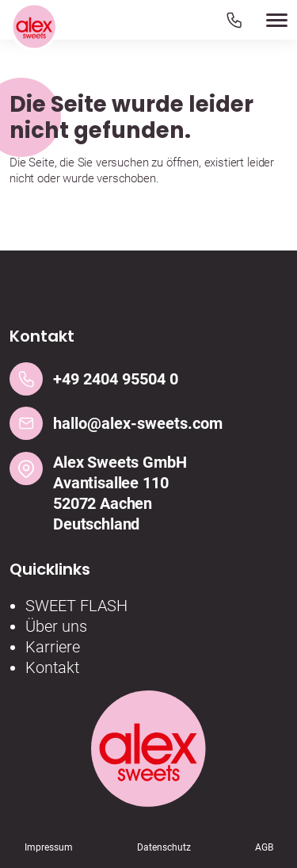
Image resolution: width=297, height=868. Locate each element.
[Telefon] (234, 19)
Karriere (53, 647)
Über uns (56, 626)
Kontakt (52, 667)
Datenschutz (164, 847)
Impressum (49, 847)
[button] (257, 20)
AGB (264, 847)
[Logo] (34, 28)
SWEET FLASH (76, 606)
